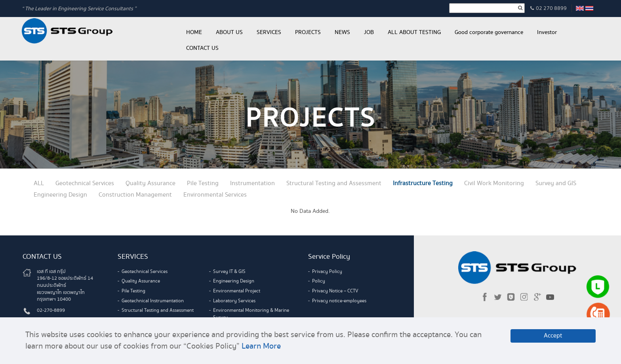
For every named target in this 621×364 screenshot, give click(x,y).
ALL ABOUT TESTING (414, 32)
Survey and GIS (556, 183)
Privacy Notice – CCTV (335, 291)
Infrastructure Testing (423, 183)
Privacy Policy (327, 272)
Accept (553, 336)
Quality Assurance (150, 183)
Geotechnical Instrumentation (153, 301)
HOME (194, 32)
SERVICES (269, 32)
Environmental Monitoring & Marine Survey (251, 314)
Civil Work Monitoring (494, 183)
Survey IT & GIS (229, 272)
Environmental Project (237, 291)
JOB (369, 32)
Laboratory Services (234, 301)
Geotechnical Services (85, 183)
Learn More (261, 346)
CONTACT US (202, 48)
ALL (39, 183)
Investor (547, 32)
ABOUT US (229, 32)
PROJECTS (308, 32)
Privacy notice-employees (339, 301)
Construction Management (135, 195)
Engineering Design (60, 195)
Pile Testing (203, 183)
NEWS (342, 32)
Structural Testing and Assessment (334, 183)
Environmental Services (215, 195)
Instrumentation (252, 183)
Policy (319, 281)
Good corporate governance (489, 32)
